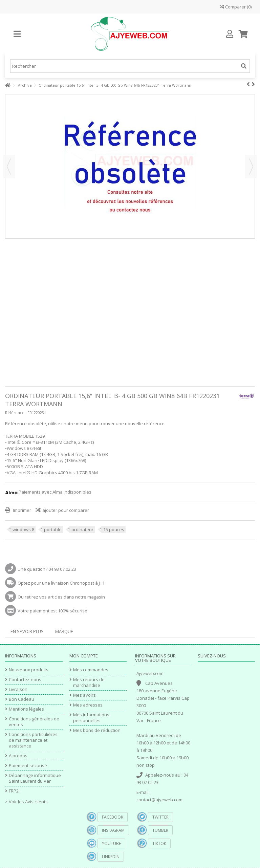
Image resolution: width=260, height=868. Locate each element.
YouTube (111, 843)
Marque (64, 631)
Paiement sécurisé (28, 766)
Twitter (160, 817)
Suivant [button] (251, 167)
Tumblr (160, 830)
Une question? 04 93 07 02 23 (47, 569)
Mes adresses (88, 705)
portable (53, 529)
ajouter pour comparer (66, 510)
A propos (18, 756)
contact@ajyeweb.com (159, 800)
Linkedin (111, 857)
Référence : (16, 413)
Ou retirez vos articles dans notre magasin (61, 597)
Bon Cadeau (21, 699)
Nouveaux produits (29, 670)
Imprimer (21, 510)
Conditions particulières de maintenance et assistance (33, 740)
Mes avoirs (84, 695)
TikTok (159, 843)
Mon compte (84, 656)
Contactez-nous (25, 680)
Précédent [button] (9, 167)
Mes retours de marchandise (89, 682)
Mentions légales (26, 709)
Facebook (113, 817)
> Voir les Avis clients (26, 802)
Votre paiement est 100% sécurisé (52, 611)
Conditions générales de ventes (34, 722)
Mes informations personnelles (91, 718)
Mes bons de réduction (97, 730)
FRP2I (14, 791)
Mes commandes (91, 670)
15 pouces (114, 529)
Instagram (113, 830)
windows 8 (23, 529)
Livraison (18, 689)
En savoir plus (27, 631)
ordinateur (82, 529)
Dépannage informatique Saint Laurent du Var (35, 778)
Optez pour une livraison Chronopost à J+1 (61, 583)
